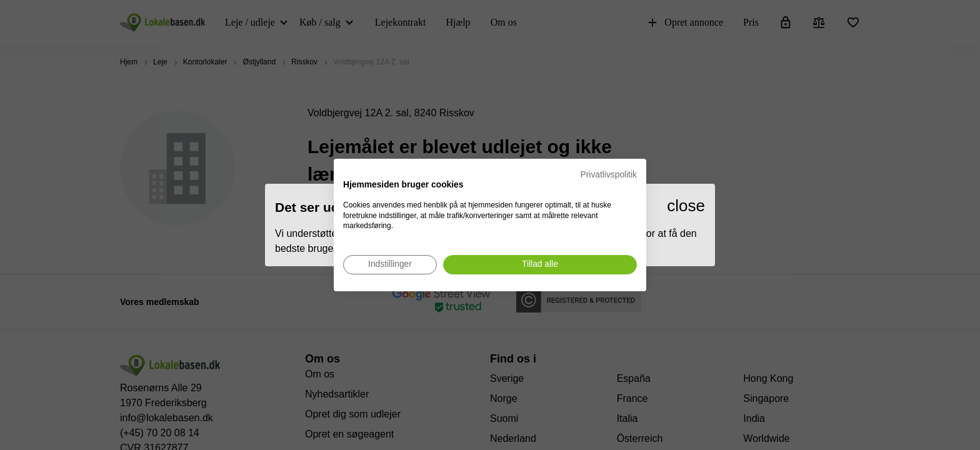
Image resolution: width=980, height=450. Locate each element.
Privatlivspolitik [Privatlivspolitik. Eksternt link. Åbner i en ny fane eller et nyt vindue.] (609, 175)
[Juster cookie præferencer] (390, 265)
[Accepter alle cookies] (540, 265)
